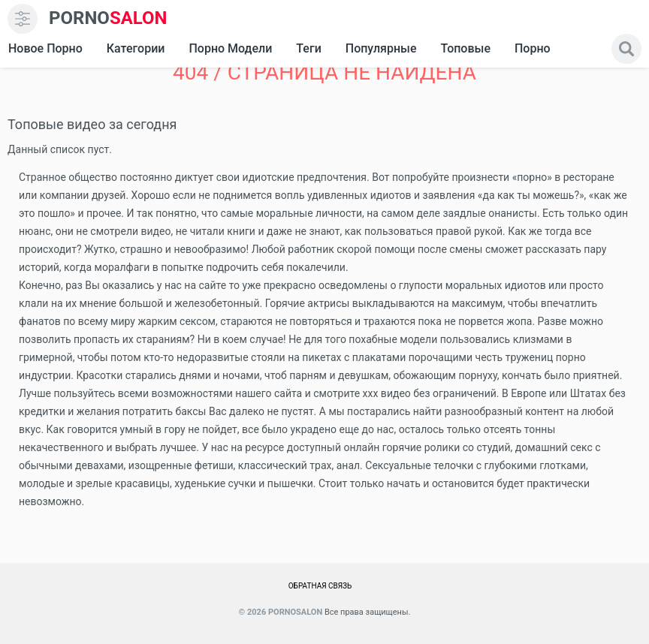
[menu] (23, 19)
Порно (533, 48)
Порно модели (230, 48)
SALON (108, 18)
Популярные (381, 48)
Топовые (465, 48)
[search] (626, 49)
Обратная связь (320, 586)
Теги (308, 48)
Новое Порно (45, 48)
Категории (136, 48)
